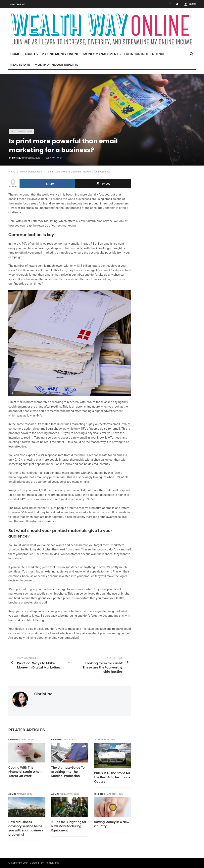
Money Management (102, 54)
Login (192, 4)
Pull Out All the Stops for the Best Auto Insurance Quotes (112, 777)
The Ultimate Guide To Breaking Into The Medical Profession (68, 772)
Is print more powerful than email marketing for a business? (79, 172)
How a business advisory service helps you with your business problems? (26, 828)
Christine (15, 158)
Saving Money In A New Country (112, 824)
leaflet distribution (90, 221)
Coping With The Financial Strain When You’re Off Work (25, 772)
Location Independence (145, 54)
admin (12, 794)
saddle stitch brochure (51, 594)
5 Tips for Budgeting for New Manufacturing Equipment (69, 826)
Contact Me (18, 4)
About (31, 54)
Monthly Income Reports (56, 65)
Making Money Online (60, 54)
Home (15, 54)
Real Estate (20, 65)
